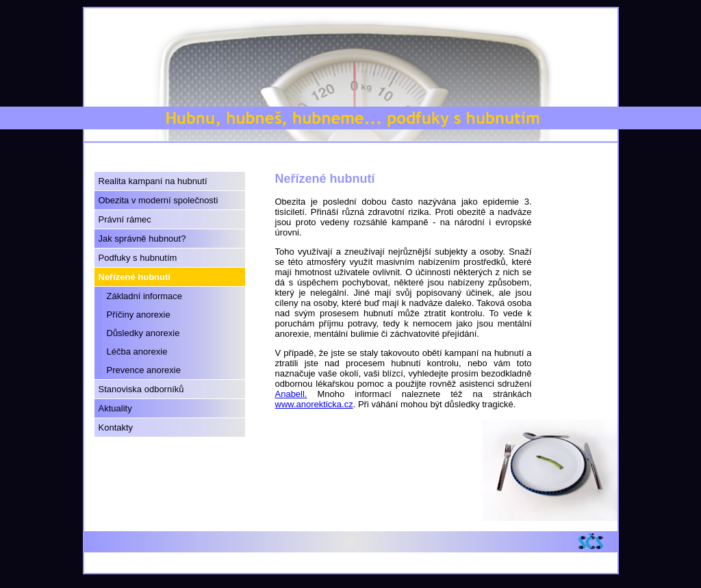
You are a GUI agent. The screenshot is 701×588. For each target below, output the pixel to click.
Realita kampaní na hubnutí (153, 181)
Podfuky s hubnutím (138, 258)
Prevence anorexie (144, 370)
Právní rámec (125, 219)
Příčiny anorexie (139, 315)
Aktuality (115, 408)
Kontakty (116, 427)
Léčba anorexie (137, 351)
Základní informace (145, 296)
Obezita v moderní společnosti (158, 200)
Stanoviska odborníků (141, 389)
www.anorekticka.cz (314, 404)
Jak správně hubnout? (142, 239)
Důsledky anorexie (143, 333)
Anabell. (291, 394)
